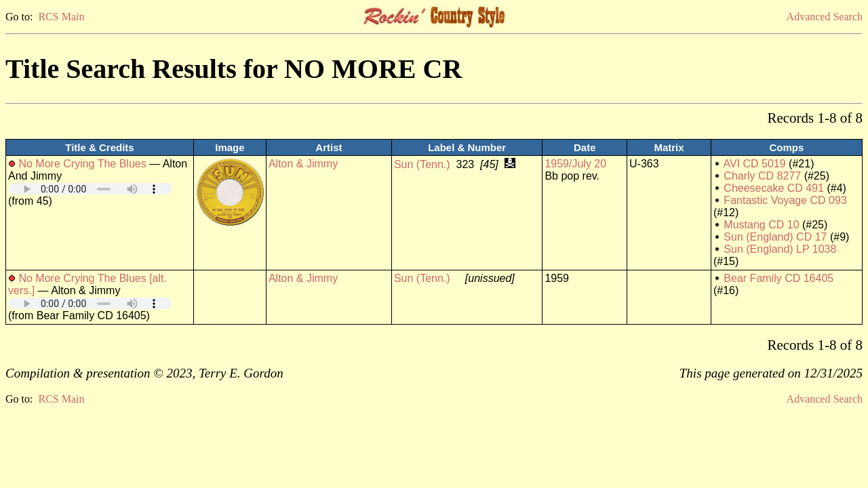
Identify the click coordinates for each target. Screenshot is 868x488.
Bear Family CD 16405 (778, 278)
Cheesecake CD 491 (774, 188)
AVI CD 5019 (754, 164)
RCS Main (61, 17)
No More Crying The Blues (82, 164)
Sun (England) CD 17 (775, 237)
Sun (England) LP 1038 (780, 249)
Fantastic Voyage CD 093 (785, 200)
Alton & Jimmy (303, 164)
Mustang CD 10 (761, 225)
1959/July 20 (575, 164)
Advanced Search (825, 17)
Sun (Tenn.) (422, 164)
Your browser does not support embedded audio (90, 189)
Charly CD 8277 (762, 176)
